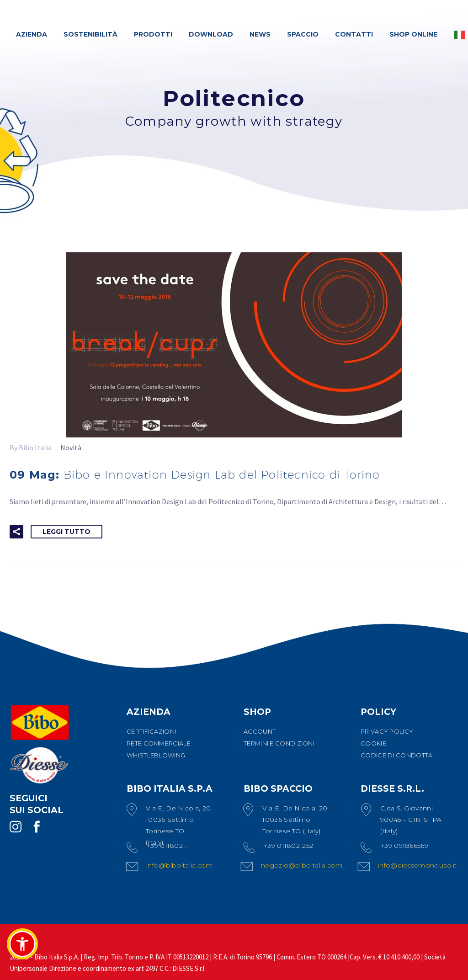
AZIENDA (32, 34)
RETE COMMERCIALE (159, 743)
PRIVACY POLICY (387, 731)
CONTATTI (354, 34)
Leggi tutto (66, 532)
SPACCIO (303, 34)
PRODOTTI (153, 34)
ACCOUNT (260, 731)
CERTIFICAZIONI (151, 731)
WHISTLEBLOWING (156, 755)
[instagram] (16, 827)
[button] (16, 532)
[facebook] (37, 827)
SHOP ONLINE (413, 34)
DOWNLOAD (211, 34)
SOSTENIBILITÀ (90, 34)
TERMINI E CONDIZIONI (279, 743)
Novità (71, 447)
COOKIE (373, 743)
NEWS (260, 34)
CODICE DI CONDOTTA (396, 755)
